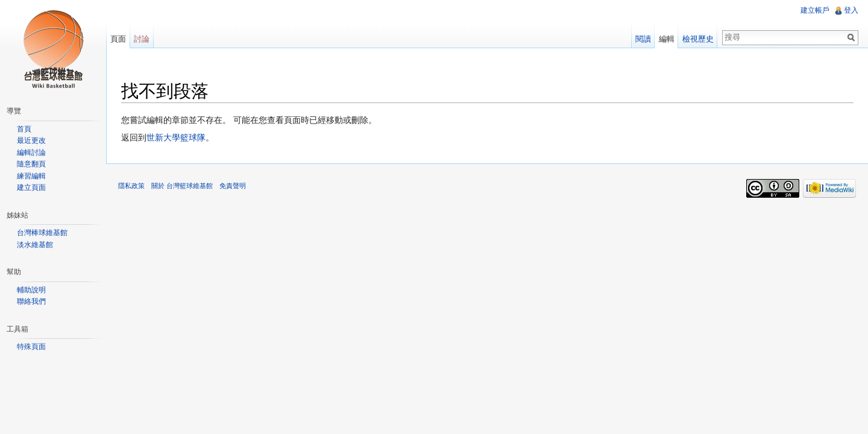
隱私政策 (131, 186)
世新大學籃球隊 (176, 137)
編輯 (667, 39)
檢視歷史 (698, 39)
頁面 (118, 39)
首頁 (24, 129)
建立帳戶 (815, 10)
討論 (142, 39)
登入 (851, 10)
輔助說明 (31, 290)
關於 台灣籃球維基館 (182, 186)
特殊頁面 (31, 347)
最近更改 (31, 140)
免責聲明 (233, 186)
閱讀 (643, 39)
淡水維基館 (35, 245)
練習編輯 (31, 176)
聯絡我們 (31, 301)
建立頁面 (31, 187)
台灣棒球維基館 (42, 233)
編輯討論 (31, 153)
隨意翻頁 (31, 164)
